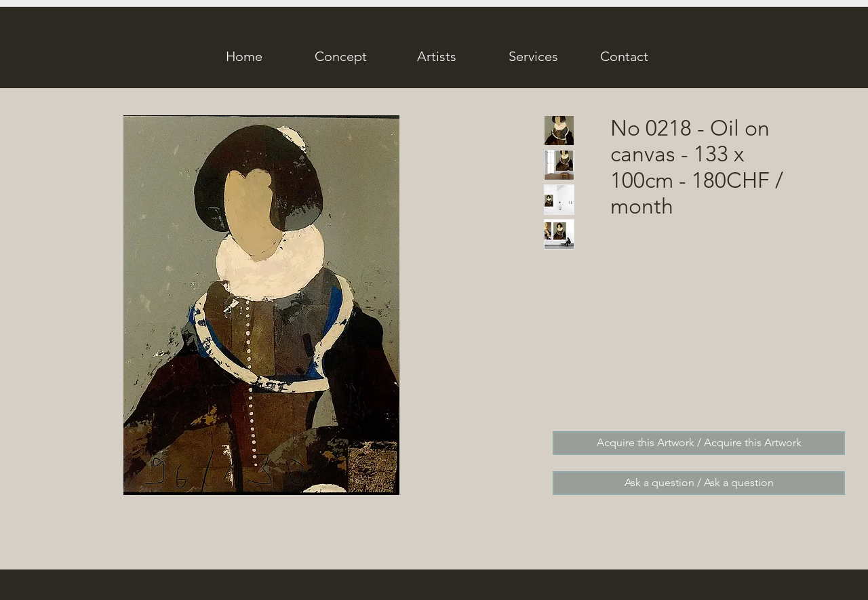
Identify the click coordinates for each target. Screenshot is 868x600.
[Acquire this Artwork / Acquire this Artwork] (699, 443)
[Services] (533, 56)
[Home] (244, 56)
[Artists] (437, 56)
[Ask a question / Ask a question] (699, 483)
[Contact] (624, 56)
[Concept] (340, 56)
